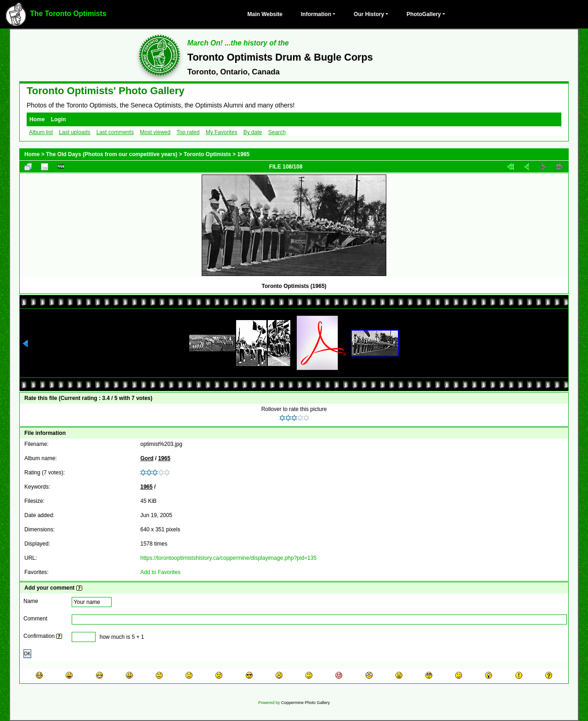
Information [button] (316, 14)
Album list (41, 132)
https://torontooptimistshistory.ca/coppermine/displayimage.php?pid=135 (228, 558)
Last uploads (74, 132)
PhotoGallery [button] (424, 14)
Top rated (188, 132)
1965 (244, 154)
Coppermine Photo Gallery (305, 703)
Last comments (115, 132)
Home (37, 119)
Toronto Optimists (207, 154)
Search (277, 132)
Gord (147, 458)
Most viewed (155, 132)
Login (59, 119)
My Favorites (222, 132)
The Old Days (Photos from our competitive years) (112, 154)
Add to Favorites (160, 572)
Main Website (265, 14)
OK (27, 654)
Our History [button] (369, 14)
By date (253, 132)
